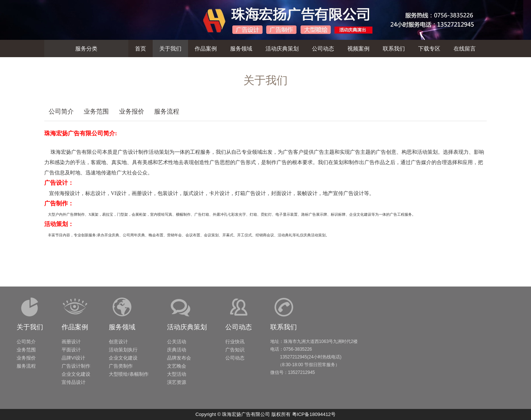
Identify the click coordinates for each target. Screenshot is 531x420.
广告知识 (235, 350)
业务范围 (96, 112)
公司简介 (61, 112)
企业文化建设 (76, 374)
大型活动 (177, 374)
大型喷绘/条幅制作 (129, 374)
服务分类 (86, 48)
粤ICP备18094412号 (314, 414)
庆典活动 (177, 350)
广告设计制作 (76, 366)
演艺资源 (177, 382)
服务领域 (122, 327)
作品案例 (75, 327)
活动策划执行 (123, 350)
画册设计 (71, 342)
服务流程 (167, 112)
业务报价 (132, 112)
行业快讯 (235, 342)
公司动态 (239, 327)
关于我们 (30, 327)
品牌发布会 (179, 358)
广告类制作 (121, 366)
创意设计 (118, 342)
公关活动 (177, 342)
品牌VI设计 (73, 358)
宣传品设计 (74, 382)
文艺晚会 (177, 366)
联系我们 (284, 327)
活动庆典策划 (187, 327)
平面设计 (71, 350)
